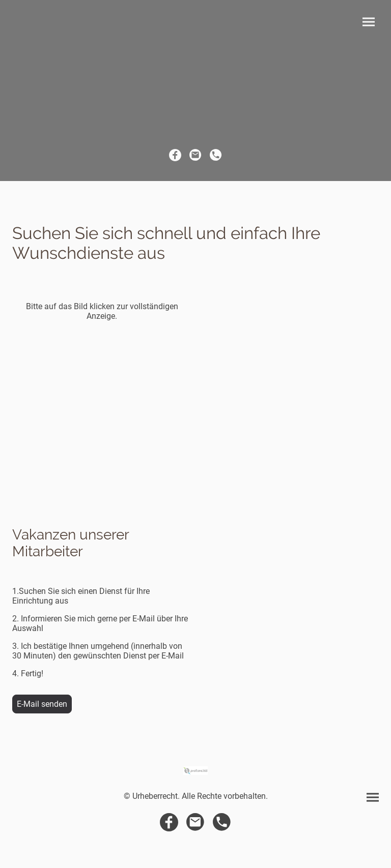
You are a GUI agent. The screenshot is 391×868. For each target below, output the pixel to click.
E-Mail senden (42, 704)
